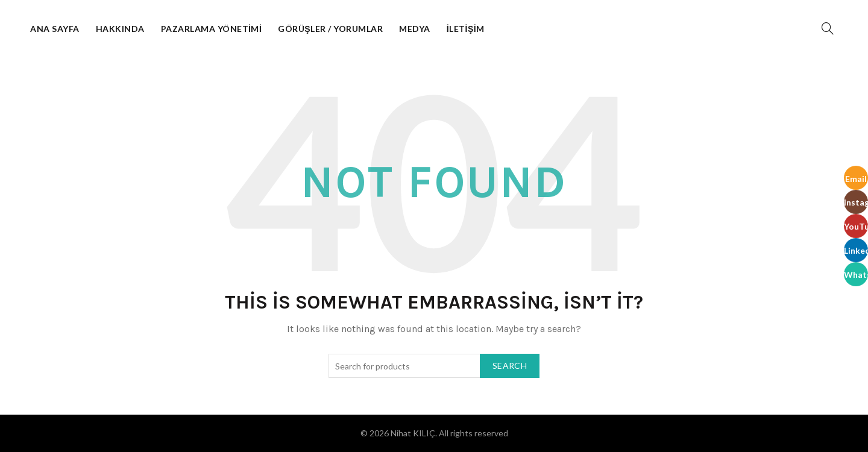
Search (510, 366)
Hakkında (120, 29)
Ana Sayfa (55, 29)
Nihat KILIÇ (413, 433)
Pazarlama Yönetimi (212, 29)
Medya (415, 29)
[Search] (828, 28)
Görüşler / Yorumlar (330, 29)
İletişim (466, 29)
